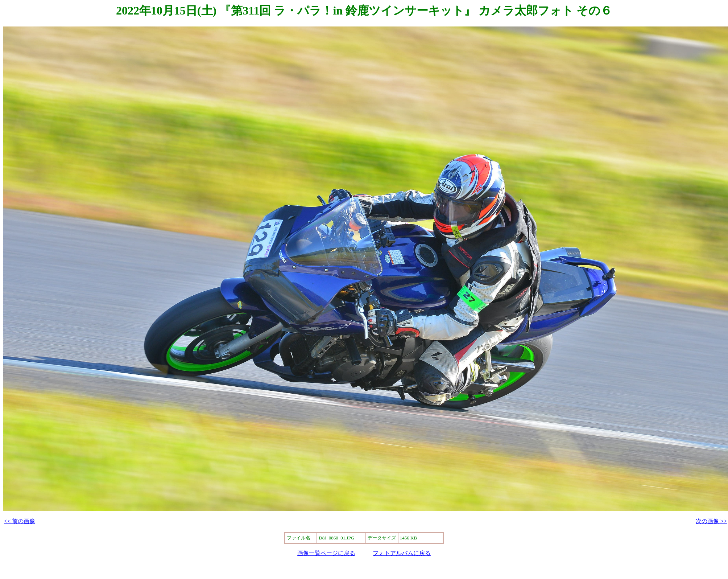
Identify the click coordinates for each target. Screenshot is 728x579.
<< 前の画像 (20, 521)
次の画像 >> (711, 521)
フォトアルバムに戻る (402, 553)
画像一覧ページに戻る (326, 553)
